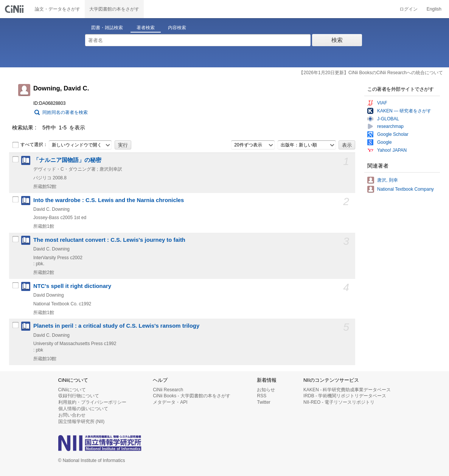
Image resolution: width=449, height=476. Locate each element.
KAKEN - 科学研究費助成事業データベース (347, 390)
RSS (262, 396)
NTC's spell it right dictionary (72, 286)
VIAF (382, 103)
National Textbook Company (405, 189)
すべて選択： (30, 145)
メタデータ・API (170, 402)
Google (385, 142)
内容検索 (177, 28)
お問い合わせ (72, 415)
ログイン (409, 9)
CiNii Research (168, 390)
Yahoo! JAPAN (392, 150)
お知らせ (266, 390)
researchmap (390, 126)
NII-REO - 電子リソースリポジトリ (339, 402)
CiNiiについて (72, 390)
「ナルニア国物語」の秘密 (67, 160)
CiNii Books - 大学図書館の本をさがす (192, 396)
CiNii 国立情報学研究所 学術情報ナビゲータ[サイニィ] (15, 9)
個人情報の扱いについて (83, 409)
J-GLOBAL (388, 119)
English (434, 9)
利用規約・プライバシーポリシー (92, 402)
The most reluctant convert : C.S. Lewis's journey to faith (109, 240)
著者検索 (146, 28)
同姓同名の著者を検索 (65, 112)
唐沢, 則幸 (388, 180)
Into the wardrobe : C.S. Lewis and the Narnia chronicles (109, 200)
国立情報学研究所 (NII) (82, 422)
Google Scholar (393, 134)
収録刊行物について (79, 396)
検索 (337, 40)
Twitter (263, 402)
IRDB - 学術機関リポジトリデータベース (345, 396)
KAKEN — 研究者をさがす (404, 111)
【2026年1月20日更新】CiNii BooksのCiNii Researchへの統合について (371, 73)
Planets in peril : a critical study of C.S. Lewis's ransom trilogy (116, 326)
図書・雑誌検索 (107, 28)
